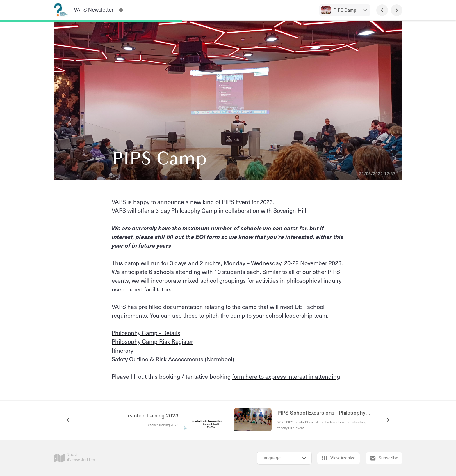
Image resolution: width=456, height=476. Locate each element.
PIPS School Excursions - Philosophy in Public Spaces (324, 413)
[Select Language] (284, 458)
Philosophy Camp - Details (146, 333)
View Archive (339, 458)
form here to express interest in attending (286, 376)
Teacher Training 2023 (152, 416)
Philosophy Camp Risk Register (152, 341)
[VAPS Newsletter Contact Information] (121, 10)
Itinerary (123, 350)
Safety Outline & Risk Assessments (157, 359)
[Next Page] (397, 10)
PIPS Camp (345, 10)
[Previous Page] (382, 10)
